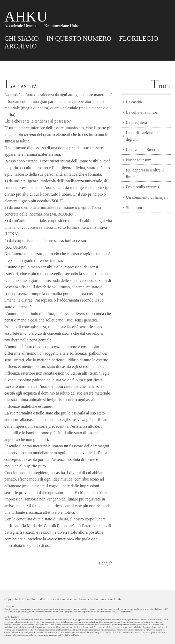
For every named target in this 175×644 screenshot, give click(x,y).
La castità (134, 102)
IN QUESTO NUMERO (79, 38)
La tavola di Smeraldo (144, 150)
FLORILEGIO (139, 38)
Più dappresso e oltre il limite (145, 173)
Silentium (134, 208)
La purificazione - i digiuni (142, 136)
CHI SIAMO (22, 38)
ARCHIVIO (21, 46)
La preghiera (136, 122)
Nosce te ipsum (139, 160)
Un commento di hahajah (147, 197)
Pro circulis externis (142, 187)
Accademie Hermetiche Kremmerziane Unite (92, 599)
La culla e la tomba (142, 112)
